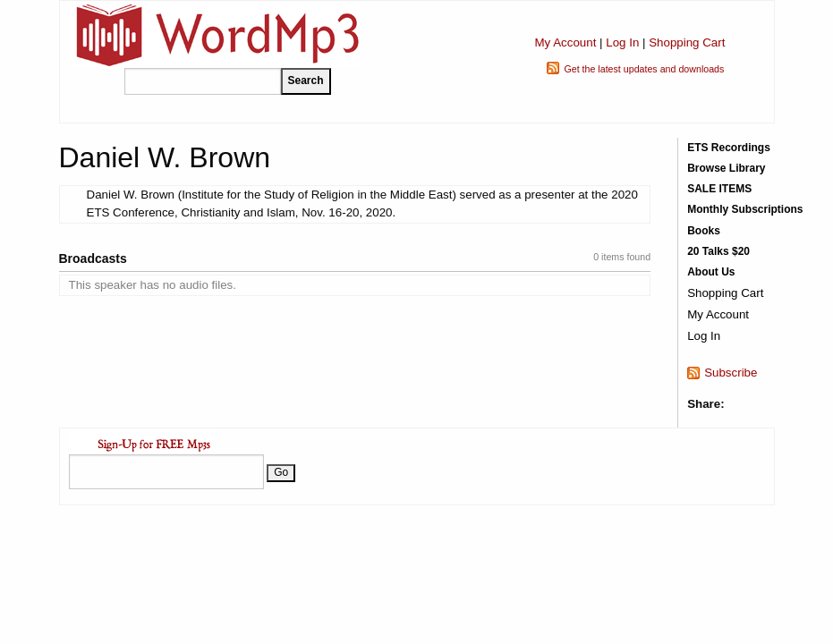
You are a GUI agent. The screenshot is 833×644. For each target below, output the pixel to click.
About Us (711, 272)
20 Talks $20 (718, 251)
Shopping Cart (687, 42)
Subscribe (731, 373)
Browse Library (726, 168)
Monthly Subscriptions (745, 209)
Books (704, 231)
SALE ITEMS (719, 189)
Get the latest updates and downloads (644, 69)
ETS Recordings (729, 148)
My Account (565, 42)
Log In (622, 42)
